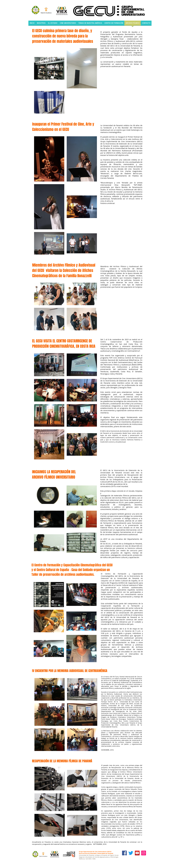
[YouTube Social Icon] (137, 853)
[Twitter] (131, 853)
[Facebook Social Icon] (124, 853)
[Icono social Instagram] (144, 853)
